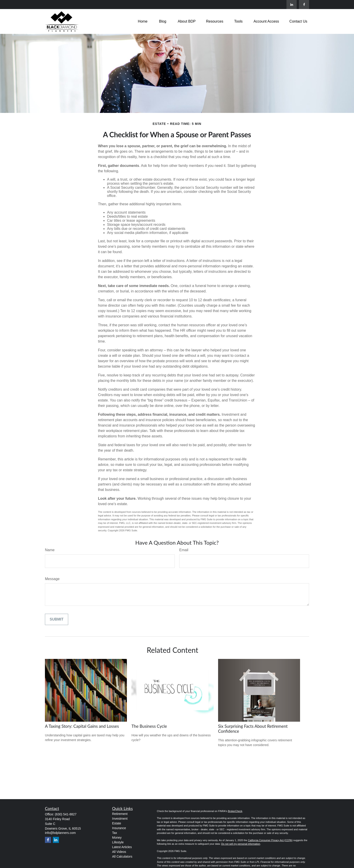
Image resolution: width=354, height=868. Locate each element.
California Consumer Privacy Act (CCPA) (270, 840)
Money (117, 838)
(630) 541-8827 (66, 814)
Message (52, 579)
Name (50, 550)
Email (184, 550)
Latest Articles (122, 847)
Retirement (120, 814)
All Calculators (122, 856)
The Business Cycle (149, 726)
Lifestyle (118, 842)
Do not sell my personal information (241, 844)
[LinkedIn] (292, 5)
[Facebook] (304, 5)
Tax (115, 833)
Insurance (119, 828)
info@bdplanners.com (60, 833)
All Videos (119, 852)
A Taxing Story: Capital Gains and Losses (82, 726)
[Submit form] (57, 619)
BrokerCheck (235, 811)
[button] (143, 21)
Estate (117, 823)
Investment (120, 819)
